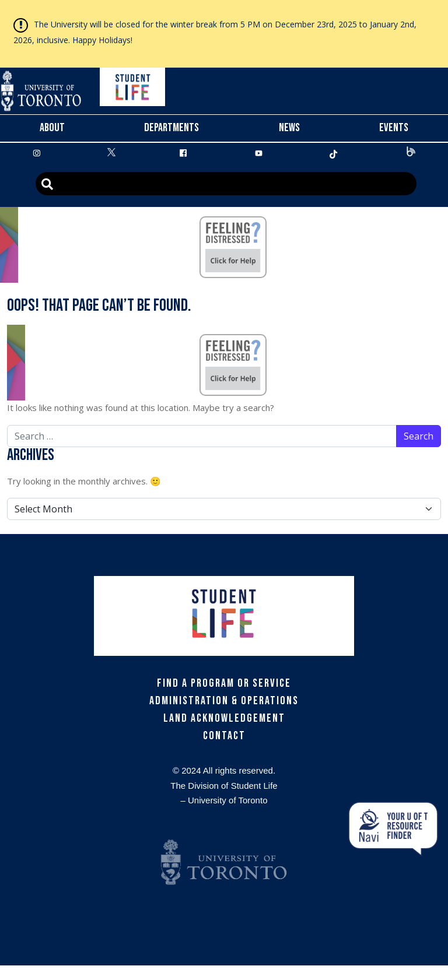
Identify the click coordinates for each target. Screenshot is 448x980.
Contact (224, 736)
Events (394, 128)
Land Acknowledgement (224, 718)
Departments (171, 128)
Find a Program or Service (224, 683)
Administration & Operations (224, 701)
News (289, 128)
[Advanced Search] (226, 184)
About (52, 128)
